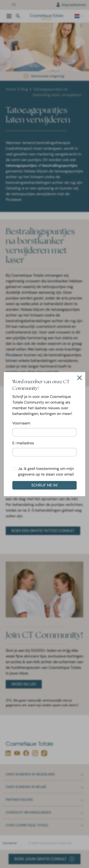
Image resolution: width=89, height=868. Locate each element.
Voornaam (21, 423)
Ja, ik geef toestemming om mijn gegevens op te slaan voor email (46, 471)
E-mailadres (23, 443)
